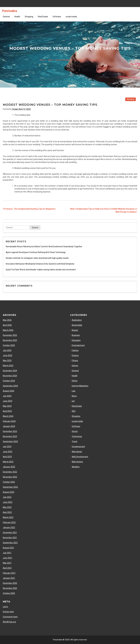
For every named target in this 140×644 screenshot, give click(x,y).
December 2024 (10, 371)
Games (75, 366)
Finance (75, 355)
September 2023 (10, 441)
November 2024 (10, 376)
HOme (75, 381)
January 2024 (9, 426)
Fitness (75, 361)
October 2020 (9, 593)
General (6, 17)
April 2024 (7, 411)
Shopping (29, 17)
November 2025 (10, 340)
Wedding (131, 99)
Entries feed (8, 612)
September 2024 (10, 386)
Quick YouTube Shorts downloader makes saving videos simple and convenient (41, 270)
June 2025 (8, 355)
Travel (75, 441)
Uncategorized (78, 447)
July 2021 (7, 553)
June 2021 (8, 558)
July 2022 (7, 497)
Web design (77, 452)
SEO (74, 411)
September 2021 (10, 543)
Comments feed (10, 617)
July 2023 (7, 447)
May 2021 (7, 563)
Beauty (75, 330)
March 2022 (8, 517)
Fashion (75, 350)
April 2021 (7, 568)
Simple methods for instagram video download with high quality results (37, 258)
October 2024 (9, 381)
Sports (75, 431)
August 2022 (9, 492)
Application (77, 320)
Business (76, 335)
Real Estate (43, 17)
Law (74, 391)
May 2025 (7, 361)
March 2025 (8, 366)
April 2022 (7, 512)
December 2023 (10, 431)
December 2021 (10, 533)
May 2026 (7, 320)
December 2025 (10, 335)
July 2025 (7, 350)
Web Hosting (77, 462)
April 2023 (7, 457)
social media (71, 17)
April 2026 (7, 325)
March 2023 (8, 462)
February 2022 (9, 522)
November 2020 (10, 588)
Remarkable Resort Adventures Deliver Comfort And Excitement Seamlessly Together (44, 247)
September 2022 (10, 487)
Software (57, 17)
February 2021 (9, 573)
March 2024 (8, 416)
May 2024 (7, 406)
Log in (5, 607)
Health (17, 17)
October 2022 (9, 482)
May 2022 (7, 507)
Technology (77, 436)
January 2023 (9, 467)
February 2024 (9, 421)
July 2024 (7, 396)
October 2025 (9, 345)
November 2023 (10, 436)
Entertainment (78, 345)
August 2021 (9, 548)
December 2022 (10, 472)
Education (76, 340)
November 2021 (10, 538)
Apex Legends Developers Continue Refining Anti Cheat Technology (36, 252)
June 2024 (8, 401)
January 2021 (9, 578)
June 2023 (8, 452)
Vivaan (15, 109)
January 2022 (9, 527)
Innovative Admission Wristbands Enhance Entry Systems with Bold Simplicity (40, 264)
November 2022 (10, 477)
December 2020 (10, 583)
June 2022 (8, 502)
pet (73, 401)
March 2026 (8, 330)
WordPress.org (9, 622)
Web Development (80, 457)
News (74, 396)
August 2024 (9, 391)
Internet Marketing (80, 386)
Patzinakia (10, 11)
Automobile (77, 325)
